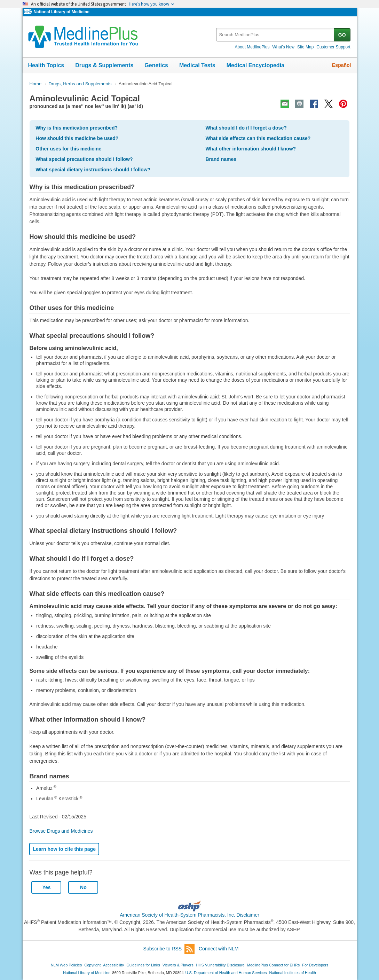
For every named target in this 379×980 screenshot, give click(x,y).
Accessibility (113, 965)
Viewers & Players (178, 965)
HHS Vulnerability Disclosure (220, 965)
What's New (283, 47)
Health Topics (46, 65)
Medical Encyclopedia (255, 65)
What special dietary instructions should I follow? (93, 170)
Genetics (156, 65)
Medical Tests (197, 65)
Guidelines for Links (143, 965)
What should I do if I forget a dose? (246, 128)
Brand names (221, 159)
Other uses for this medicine (68, 149)
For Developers (315, 965)
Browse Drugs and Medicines (61, 831)
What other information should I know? (251, 149)
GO (342, 35)
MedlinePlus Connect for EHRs (273, 965)
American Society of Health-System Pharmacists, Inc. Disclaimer (189, 915)
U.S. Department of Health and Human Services (226, 973)
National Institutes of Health (293, 973)
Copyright (92, 965)
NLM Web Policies (66, 965)
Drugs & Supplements (104, 65)
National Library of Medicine (61, 12)
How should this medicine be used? (77, 138)
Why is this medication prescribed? (77, 128)
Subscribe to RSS (169, 949)
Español (341, 65)
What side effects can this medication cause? (258, 138)
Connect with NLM (219, 949)
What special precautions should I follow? (84, 159)
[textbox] (275, 35)
